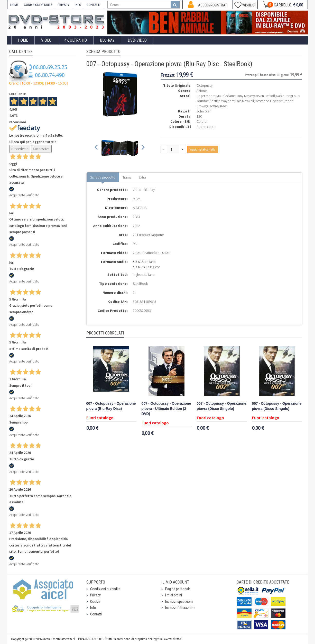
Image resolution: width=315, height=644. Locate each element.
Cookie (95, 602)
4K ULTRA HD (76, 40)
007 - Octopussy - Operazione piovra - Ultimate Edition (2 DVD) (166, 409)
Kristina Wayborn (222, 101)
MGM (137, 199)
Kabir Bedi (284, 96)
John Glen (204, 111)
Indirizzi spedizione (179, 602)
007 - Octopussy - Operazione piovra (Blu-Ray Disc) (111, 406)
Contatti (96, 614)
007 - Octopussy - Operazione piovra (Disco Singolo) (222, 406)
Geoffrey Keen (217, 106)
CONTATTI (93, 5)
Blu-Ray (107, 40)
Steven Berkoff (265, 96)
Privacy (95, 595)
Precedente (20, 149)
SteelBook (140, 284)
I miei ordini (174, 595)
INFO (78, 5)
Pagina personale (178, 589)
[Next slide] (143, 148)
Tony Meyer (245, 96)
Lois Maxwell (245, 101)
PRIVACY (63, 5)
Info (93, 608)
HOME (14, 5)
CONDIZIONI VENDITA (38, 5)
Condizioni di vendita (105, 589)
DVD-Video (137, 40)
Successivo (41, 149)
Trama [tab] (127, 177)
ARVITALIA (140, 208)
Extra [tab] (142, 177)
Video (46, 40)
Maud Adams (226, 96)
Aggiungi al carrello (203, 149)
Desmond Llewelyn (269, 101)
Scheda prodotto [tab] (103, 177)
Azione (202, 91)
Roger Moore (206, 96)
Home (23, 40)
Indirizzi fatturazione (180, 608)
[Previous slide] (96, 148)
